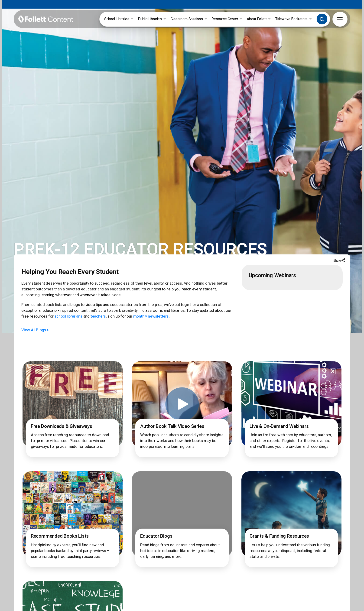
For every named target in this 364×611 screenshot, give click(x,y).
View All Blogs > (36, 333)
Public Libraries (152, 19)
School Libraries (119, 19)
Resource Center (227, 19)
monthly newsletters (150, 320)
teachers (97, 320)
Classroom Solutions (189, 19)
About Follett (259, 19)
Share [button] (337, 264)
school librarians (68, 320)
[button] (322, 19)
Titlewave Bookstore (294, 19)
